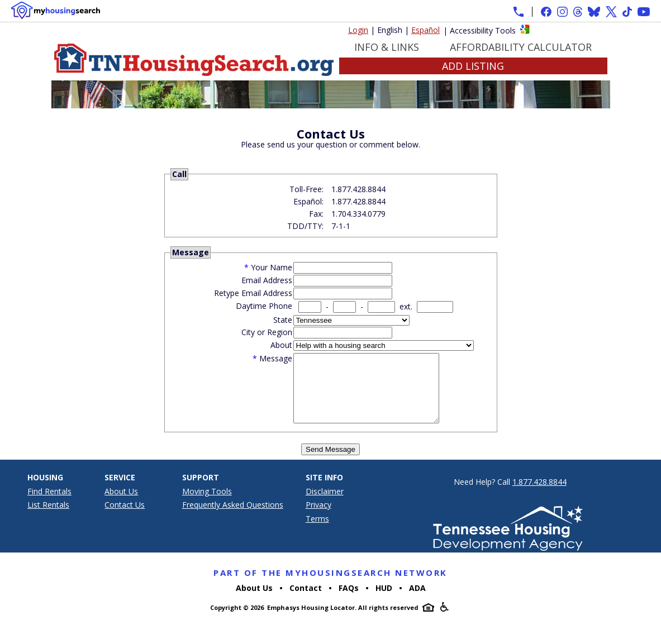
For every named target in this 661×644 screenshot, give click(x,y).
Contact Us (125, 518)
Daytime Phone (264, 306)
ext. (406, 306)
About (281, 345)
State (283, 320)
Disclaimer (325, 505)
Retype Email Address (253, 293)
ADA (417, 601)
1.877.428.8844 (539, 495)
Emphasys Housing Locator (311, 621)
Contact (306, 601)
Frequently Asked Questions (233, 518)
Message (276, 358)
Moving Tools (207, 505)
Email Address (267, 280)
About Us (121, 505)
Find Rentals (49, 505)
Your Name (272, 267)
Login (358, 30)
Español (425, 30)
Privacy (318, 518)
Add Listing (473, 66)
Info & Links (387, 47)
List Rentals (48, 518)
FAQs (349, 601)
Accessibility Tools (483, 30)
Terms (317, 532)
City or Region (267, 332)
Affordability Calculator (521, 47)
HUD (384, 601)
